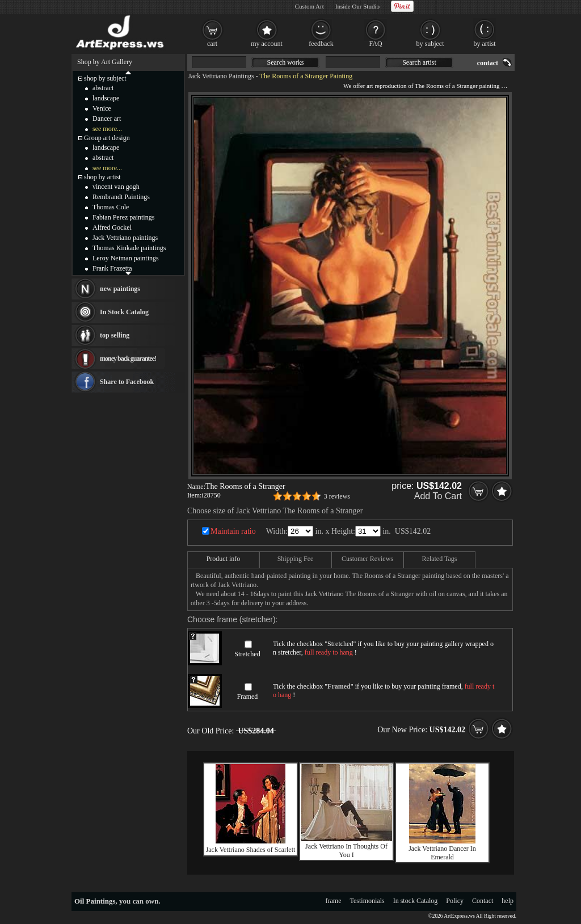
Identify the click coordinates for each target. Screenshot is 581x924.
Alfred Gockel (112, 227)
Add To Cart (438, 496)
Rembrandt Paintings (121, 197)
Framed (248, 697)
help (508, 901)
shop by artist (102, 177)
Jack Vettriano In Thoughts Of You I (346, 851)
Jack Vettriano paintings (125, 238)
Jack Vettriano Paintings (221, 76)
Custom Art (310, 6)
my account (267, 44)
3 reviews (337, 496)
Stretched (247, 654)
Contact (483, 901)
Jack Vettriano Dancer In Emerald (442, 853)
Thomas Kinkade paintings (129, 248)
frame (334, 901)
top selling (115, 335)
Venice (102, 108)
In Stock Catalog (124, 312)
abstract (103, 88)
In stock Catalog (416, 901)
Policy (455, 901)
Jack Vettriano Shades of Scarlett (251, 850)
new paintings (120, 289)
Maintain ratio (233, 531)
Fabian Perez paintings (123, 217)
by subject (430, 44)
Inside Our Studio (357, 6)
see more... (107, 129)
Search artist (419, 62)
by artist (485, 44)
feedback (321, 44)
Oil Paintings (95, 901)
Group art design (107, 138)
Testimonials (367, 901)
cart (212, 44)
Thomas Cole (111, 207)
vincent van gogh (116, 187)
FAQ (375, 44)
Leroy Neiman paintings (126, 258)
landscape (106, 98)
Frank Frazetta (112, 268)
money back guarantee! (128, 358)
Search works (286, 62)
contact (488, 63)
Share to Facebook (127, 382)
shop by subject (105, 78)
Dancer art (107, 119)
